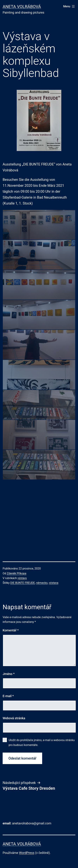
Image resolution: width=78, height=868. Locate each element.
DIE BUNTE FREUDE (23, 583)
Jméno (9, 674)
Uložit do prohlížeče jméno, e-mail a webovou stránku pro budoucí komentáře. (42, 742)
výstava (54, 583)
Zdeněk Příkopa (17, 573)
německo (42, 583)
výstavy (22, 578)
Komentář (11, 630)
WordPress (27, 853)
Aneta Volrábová (22, 7)
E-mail (8, 696)
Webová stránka (14, 718)
